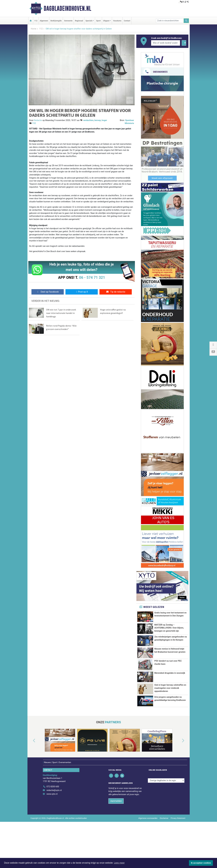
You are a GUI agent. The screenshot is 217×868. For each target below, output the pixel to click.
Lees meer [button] (119, 863)
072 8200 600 (53, 820)
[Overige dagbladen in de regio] (166, 814)
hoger (104, 120)
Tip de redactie (116, 292)
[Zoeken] (186, 21)
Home (34, 29)
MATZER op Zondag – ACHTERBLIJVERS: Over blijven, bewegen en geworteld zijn (169, 628)
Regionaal (79, 21)
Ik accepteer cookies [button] (201, 863)
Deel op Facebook (48, 292)
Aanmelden (116, 834)
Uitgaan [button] (106, 21)
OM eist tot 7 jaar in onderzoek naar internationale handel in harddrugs (61, 313)
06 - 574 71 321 (92, 277)
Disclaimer (164, 852)
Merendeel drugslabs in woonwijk (170, 688)
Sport (98, 21)
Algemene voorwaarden (148, 852)
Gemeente (68, 21)
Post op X (82, 292)
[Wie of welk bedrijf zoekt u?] (166, 43)
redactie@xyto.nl (54, 824)
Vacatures (117, 21)
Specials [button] (89, 21)
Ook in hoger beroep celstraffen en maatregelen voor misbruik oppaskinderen (170, 703)
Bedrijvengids (56, 21)
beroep (98, 120)
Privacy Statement (178, 852)
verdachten (88, 120)
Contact (127, 21)
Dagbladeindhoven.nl (67, 8)
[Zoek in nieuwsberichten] (170, 21)
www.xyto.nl (52, 827)
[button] (31, 774)
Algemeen (44, 21)
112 (36, 21)
